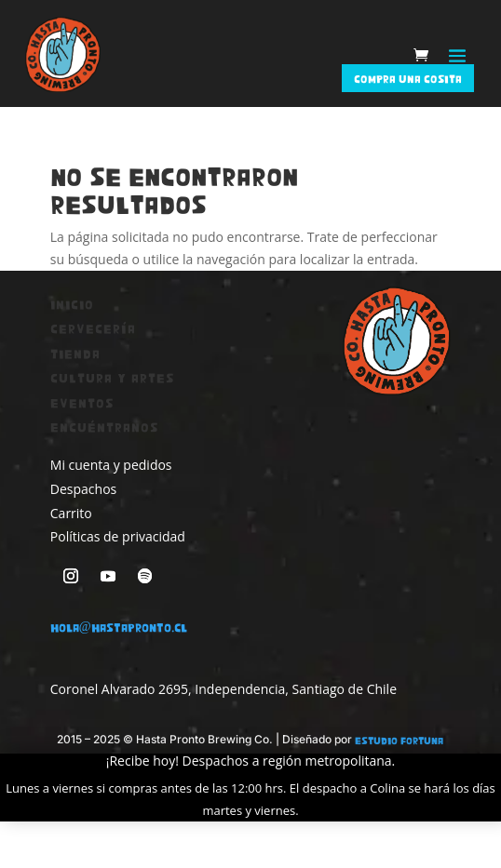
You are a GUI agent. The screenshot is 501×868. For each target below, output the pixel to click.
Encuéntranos (105, 427)
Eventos (82, 402)
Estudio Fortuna (399, 740)
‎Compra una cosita (408, 78)
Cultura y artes (113, 377)
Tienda (75, 353)
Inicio (72, 304)
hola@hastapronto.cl (119, 627)
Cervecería (93, 328)
